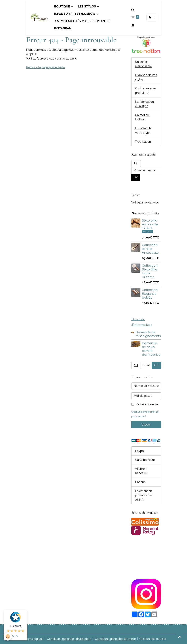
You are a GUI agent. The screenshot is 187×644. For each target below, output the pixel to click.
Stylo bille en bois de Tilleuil (150, 224)
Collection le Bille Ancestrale (150, 249)
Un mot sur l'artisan (143, 117)
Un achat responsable (143, 64)
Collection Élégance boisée (150, 294)
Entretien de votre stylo (143, 131)
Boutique (62, 6)
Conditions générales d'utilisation (69, 639)
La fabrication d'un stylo (144, 104)
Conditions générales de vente (115, 639)
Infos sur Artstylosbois (75, 14)
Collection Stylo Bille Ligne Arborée (150, 271)
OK (136, 177)
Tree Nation (143, 142)
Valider (146, 425)
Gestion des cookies (153, 639)
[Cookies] (8, 636)
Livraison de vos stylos (146, 77)
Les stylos (87, 6)
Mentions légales (32, 639)
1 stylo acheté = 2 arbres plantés (82, 21)
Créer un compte (140, 412)
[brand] (39, 18)
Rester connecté (147, 404)
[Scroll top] (180, 637)
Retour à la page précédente (45, 67)
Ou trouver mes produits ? (146, 91)
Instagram (63, 28)
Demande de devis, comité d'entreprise (151, 349)
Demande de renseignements (148, 334)
